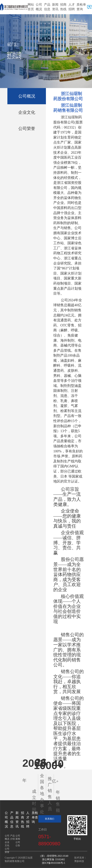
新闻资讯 (55, 7)
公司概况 (39, 7)
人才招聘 (72, 7)
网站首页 (31, 7)
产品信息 (47, 7)
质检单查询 (81, 7)
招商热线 (63, 7)
